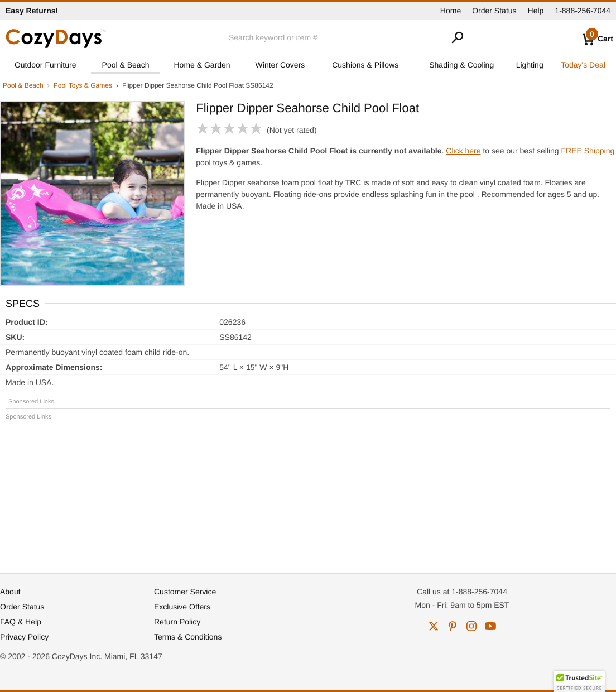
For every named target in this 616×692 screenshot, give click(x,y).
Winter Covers (280, 65)
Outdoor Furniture (45, 65)
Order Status (494, 11)
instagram (471, 626)
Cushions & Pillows (365, 65)
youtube (490, 626)
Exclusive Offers (182, 607)
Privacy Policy (24, 637)
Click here (463, 151)
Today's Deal (583, 65)
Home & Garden (202, 65)
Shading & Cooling (461, 65)
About (10, 592)
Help (536, 11)
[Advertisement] (308, 492)
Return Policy (177, 622)
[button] (579, 681)
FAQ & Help (21, 622)
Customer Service (185, 592)
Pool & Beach (126, 65)
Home (451, 11)
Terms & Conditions (188, 637)
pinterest (453, 626)
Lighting (530, 65)
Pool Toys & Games (83, 85)
